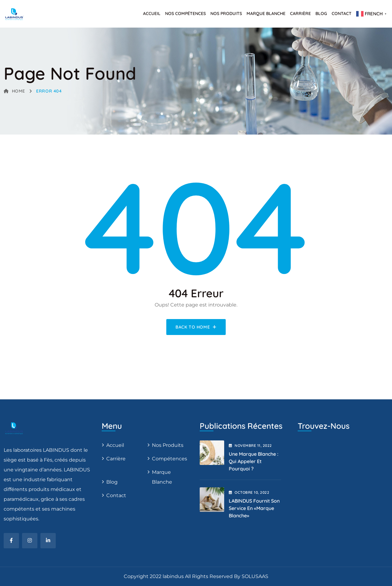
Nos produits (226, 13)
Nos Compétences (185, 13)
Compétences (170, 459)
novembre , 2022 (250, 445)
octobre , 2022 (249, 492)
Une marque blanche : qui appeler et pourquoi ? (254, 461)
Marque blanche (162, 477)
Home (14, 91)
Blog (321, 13)
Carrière (300, 13)
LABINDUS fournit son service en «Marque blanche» (254, 508)
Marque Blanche (266, 13)
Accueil (152, 13)
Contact (342, 13)
